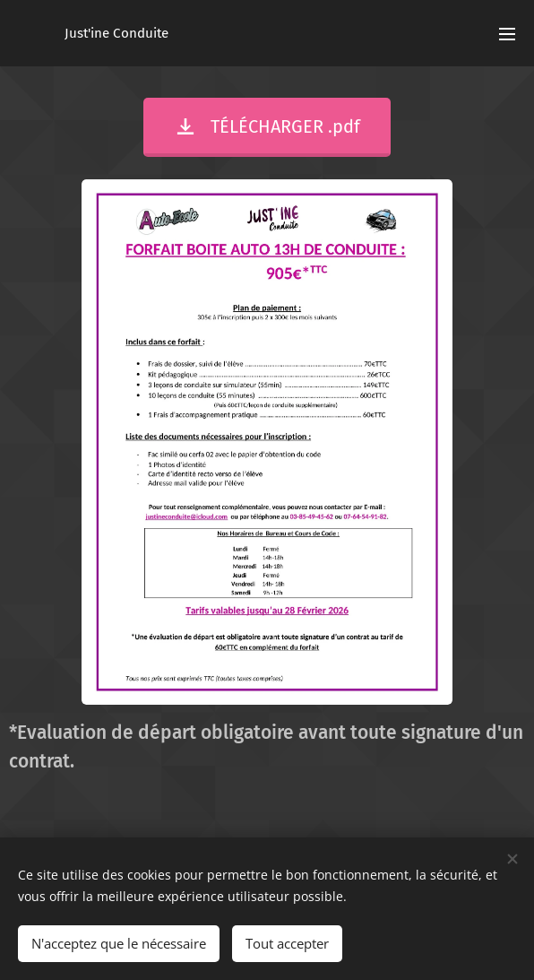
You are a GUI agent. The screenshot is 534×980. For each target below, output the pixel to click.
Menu (507, 34)
